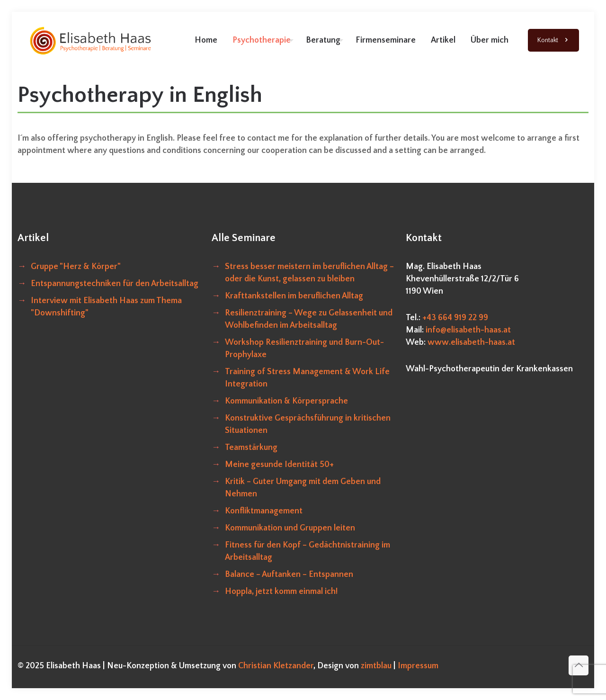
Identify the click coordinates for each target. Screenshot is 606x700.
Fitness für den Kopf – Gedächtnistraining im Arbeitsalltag (307, 551)
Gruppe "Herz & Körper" (76, 267)
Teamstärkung (251, 448)
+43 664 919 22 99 (455, 318)
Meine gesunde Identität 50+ (279, 465)
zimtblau (377, 666)
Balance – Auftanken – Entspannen (289, 574)
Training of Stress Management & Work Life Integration (307, 378)
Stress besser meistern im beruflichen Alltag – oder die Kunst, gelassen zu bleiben (309, 273)
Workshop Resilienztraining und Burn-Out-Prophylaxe (304, 349)
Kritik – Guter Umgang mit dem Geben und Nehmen (303, 488)
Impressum (418, 666)
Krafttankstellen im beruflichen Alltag (294, 296)
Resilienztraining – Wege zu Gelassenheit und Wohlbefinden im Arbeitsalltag (309, 319)
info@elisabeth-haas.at (468, 330)
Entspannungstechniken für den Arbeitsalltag (115, 284)
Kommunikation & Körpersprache (286, 401)
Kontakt (553, 40)
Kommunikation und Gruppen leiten (290, 528)
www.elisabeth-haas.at (471, 342)
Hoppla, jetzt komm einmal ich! (281, 592)
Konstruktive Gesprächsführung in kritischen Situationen (308, 424)
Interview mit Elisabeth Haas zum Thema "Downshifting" (106, 307)
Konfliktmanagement (264, 511)
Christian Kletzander (276, 666)
